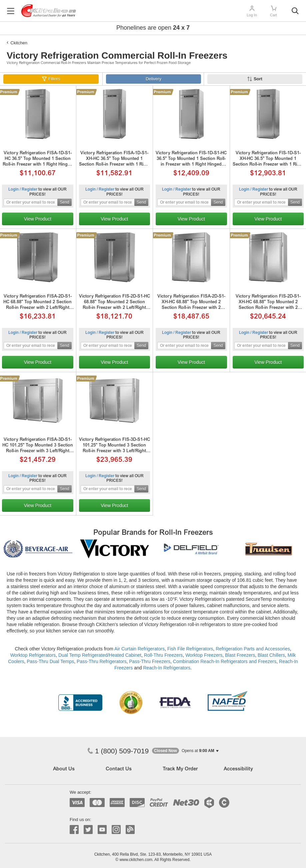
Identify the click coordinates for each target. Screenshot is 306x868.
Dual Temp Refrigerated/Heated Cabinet (100, 655)
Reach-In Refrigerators (167, 668)
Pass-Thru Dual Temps (50, 661)
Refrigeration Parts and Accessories (253, 649)
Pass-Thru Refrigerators (101, 661)
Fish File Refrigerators (190, 649)
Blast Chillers (271, 655)
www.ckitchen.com (136, 860)
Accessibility (238, 769)
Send (64, 202)
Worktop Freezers (204, 655)
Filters (54, 79)
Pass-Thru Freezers (150, 661)
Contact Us (119, 769)
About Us (64, 769)
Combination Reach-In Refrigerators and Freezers (225, 661)
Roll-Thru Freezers (163, 655)
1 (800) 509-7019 (118, 751)
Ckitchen (19, 43)
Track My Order (180, 769)
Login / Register (23, 190)
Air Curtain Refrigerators (139, 649)
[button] (185, 751)
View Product (38, 219)
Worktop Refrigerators (33, 655)
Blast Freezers (240, 655)
